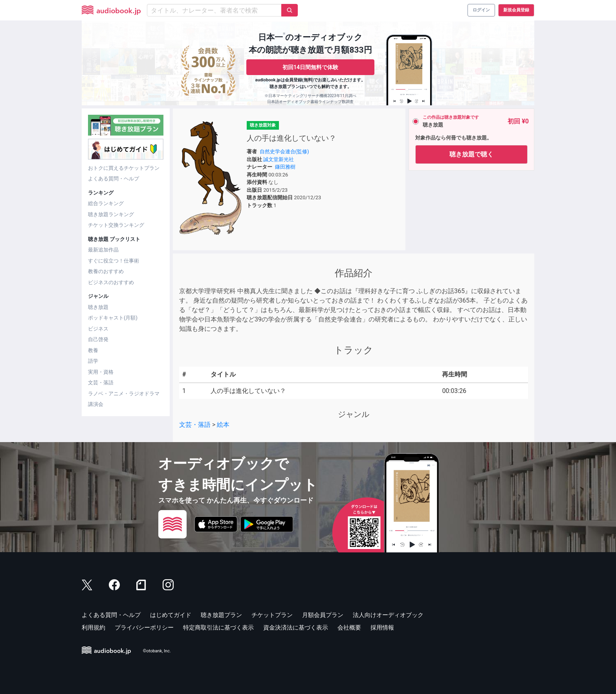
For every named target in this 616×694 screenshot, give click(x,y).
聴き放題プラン (221, 615)
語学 (93, 361)
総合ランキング (106, 203)
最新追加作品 (103, 250)
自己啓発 (98, 339)
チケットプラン (272, 615)
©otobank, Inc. (157, 651)
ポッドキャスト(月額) (113, 318)
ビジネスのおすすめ (111, 282)
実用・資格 (101, 372)
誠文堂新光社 (279, 159)
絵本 (223, 425)
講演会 (96, 404)
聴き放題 (98, 307)
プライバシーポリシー (144, 628)
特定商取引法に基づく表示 (218, 628)
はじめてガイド (171, 615)
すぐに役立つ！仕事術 (114, 261)
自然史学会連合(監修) (284, 151)
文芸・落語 (101, 383)
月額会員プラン (323, 615)
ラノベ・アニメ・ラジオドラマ (124, 394)
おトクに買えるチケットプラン (124, 168)
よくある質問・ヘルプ (114, 179)
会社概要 (349, 628)
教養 (93, 350)
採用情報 (382, 628)
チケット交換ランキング (116, 225)
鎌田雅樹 (285, 167)
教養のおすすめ (106, 271)
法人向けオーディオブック (388, 615)
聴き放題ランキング (111, 214)
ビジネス (98, 329)
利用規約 (93, 628)
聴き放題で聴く (471, 154)
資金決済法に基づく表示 (296, 628)
